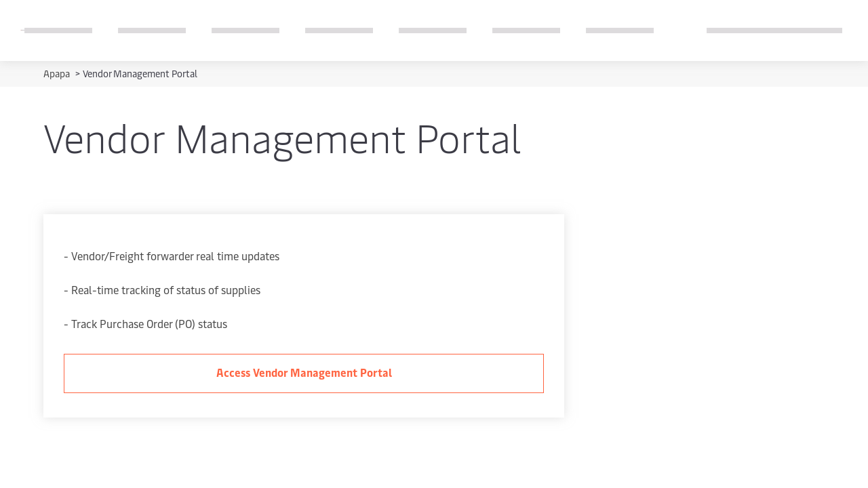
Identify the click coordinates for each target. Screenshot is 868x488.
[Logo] (22, 30)
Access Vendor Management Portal (304, 372)
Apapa (58, 74)
